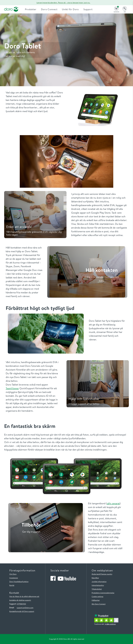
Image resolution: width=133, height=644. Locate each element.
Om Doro (13, 574)
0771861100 (21, 604)
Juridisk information (99, 582)
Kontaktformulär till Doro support (22, 611)
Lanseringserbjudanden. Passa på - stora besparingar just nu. (63, 3)
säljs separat (113, 503)
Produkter (31, 9)
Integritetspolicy (98, 585)
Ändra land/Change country (102, 574)
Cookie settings (97, 596)
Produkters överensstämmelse (103, 593)
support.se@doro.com (25, 608)
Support (88, 9)
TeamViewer (12, 388)
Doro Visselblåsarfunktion (19, 582)
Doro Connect (49, 9)
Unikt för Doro (70, 9)
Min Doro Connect (99, 604)
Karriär (12, 585)
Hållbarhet (96, 600)
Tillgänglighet (97, 589)
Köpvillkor (95, 578)
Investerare (14, 578)
